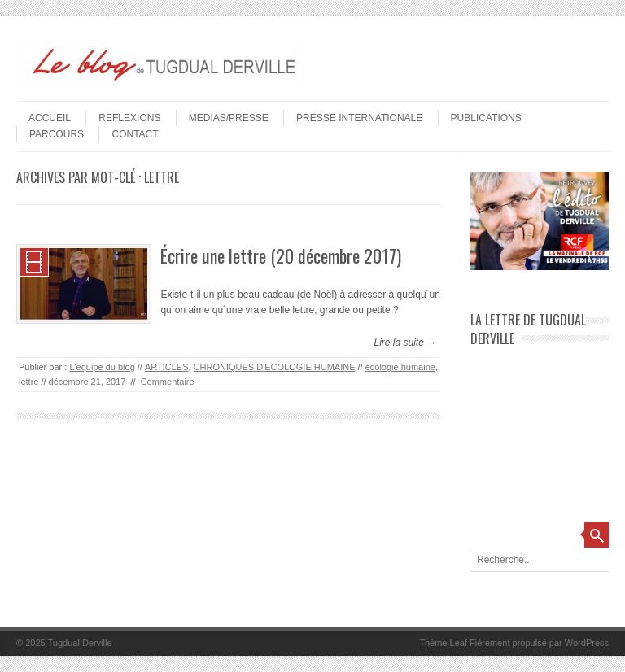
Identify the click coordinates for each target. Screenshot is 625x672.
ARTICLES (167, 367)
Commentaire (168, 382)
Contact (135, 134)
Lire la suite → (405, 343)
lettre (28, 382)
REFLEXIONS (129, 118)
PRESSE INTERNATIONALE (359, 118)
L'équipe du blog (102, 367)
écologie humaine (400, 367)
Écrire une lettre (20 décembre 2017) (281, 255)
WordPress (587, 643)
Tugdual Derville (80, 643)
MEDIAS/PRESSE (229, 118)
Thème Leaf (443, 643)
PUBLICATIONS (486, 118)
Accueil (50, 118)
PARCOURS (57, 134)
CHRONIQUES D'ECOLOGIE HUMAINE (275, 367)
